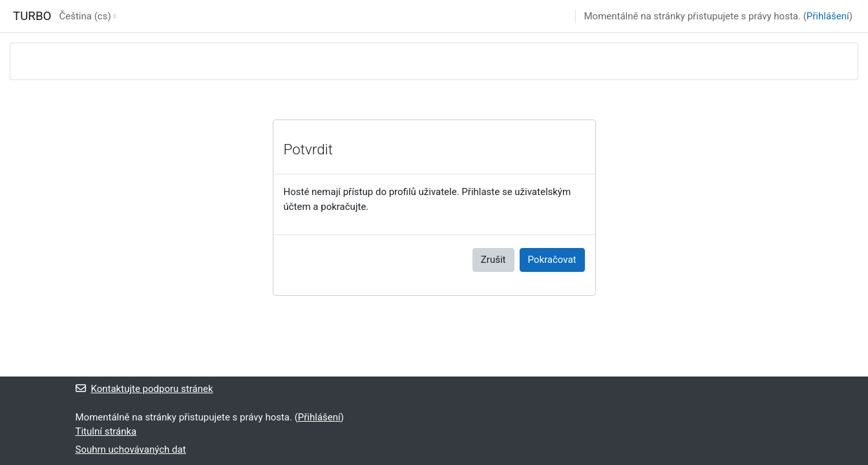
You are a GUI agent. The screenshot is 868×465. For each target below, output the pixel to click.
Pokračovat (552, 260)
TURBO (32, 16)
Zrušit (493, 260)
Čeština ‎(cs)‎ (85, 16)
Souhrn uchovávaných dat (131, 449)
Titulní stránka (106, 431)
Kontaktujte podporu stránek (144, 389)
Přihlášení (828, 16)
